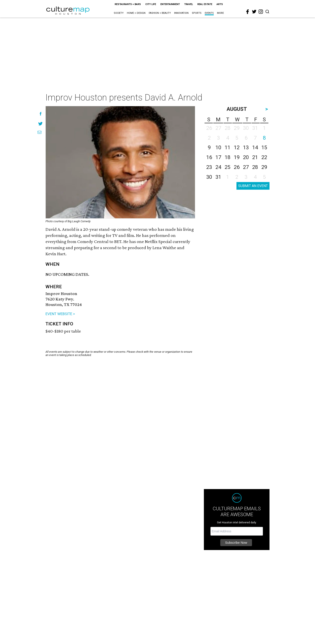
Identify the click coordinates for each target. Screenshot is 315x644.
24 (218, 167)
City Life (151, 4)
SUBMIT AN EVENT (253, 186)
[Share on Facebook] (41, 114)
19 (237, 157)
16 (209, 157)
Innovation (181, 13)
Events (209, 13)
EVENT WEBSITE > (60, 314)
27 (246, 167)
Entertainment (170, 4)
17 (218, 157)
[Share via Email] (39, 132)
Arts (220, 4)
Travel (189, 4)
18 (227, 157)
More (220, 13)
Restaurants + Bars (128, 4)
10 (218, 148)
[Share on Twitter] (41, 124)
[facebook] (248, 12)
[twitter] (254, 12)
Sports (197, 13)
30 (209, 177)
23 (209, 167)
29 (264, 167)
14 (255, 148)
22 (264, 157)
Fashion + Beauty (160, 13)
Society (119, 13)
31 (218, 177)
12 (237, 148)
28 (255, 167)
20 (246, 157)
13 (246, 148)
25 (227, 167)
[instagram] (261, 12)
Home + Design (136, 13)
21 (255, 157)
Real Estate (205, 4)
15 (264, 148)
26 (237, 167)
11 (227, 148)
